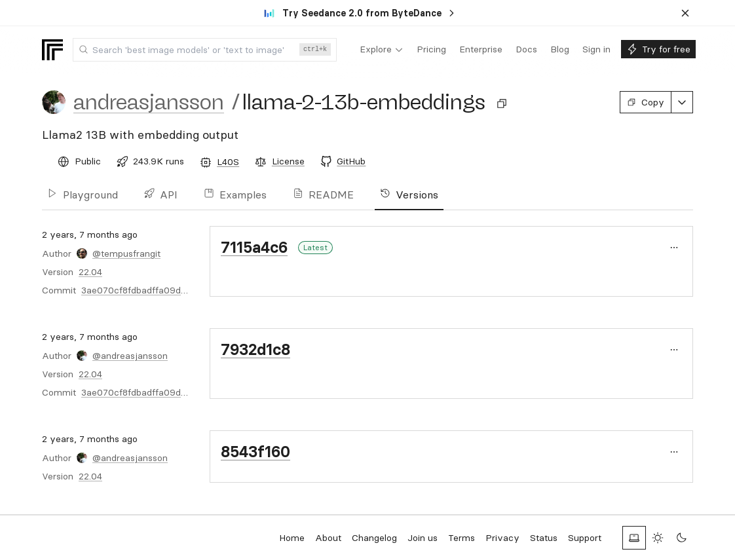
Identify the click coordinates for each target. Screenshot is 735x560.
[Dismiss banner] (685, 13)
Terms (462, 538)
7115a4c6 (254, 247)
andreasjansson (149, 102)
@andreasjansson (130, 356)
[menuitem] (382, 50)
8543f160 (255, 452)
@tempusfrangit (126, 253)
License (288, 161)
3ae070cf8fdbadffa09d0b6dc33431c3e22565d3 (184, 290)
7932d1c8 (255, 349)
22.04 (90, 272)
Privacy (502, 538)
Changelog (374, 538)
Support (585, 538)
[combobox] (205, 50)
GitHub (351, 161)
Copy (646, 102)
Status (544, 538)
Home (292, 538)
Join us (423, 538)
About (328, 538)
